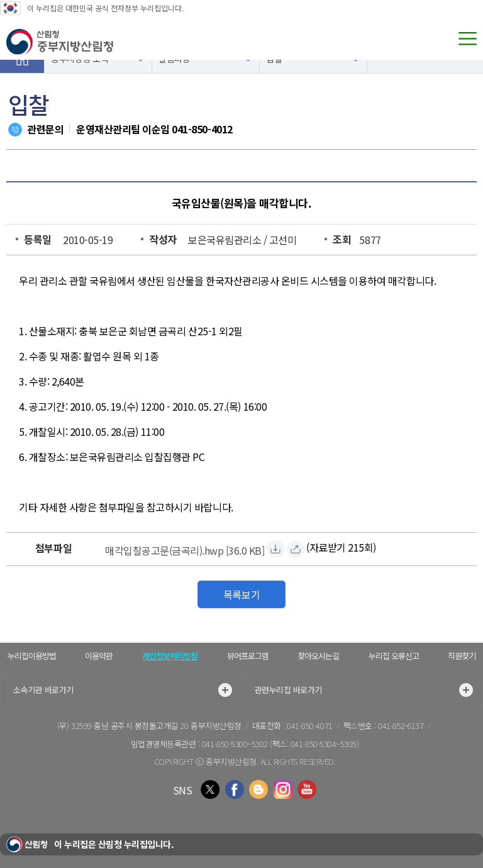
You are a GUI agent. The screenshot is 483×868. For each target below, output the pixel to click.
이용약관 (99, 656)
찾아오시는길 (318, 656)
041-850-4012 (202, 129)
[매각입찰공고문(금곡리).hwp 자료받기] (185, 549)
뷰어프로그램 (248, 656)
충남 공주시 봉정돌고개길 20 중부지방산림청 (167, 726)
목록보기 (241, 594)
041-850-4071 (309, 726)
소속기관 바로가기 (123, 690)
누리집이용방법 (32, 656)
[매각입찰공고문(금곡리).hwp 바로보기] (296, 549)
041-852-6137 (401, 726)
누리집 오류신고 (394, 656)
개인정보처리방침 (170, 656)
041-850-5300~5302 (235, 744)
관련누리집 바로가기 (364, 690)
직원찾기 (462, 656)
